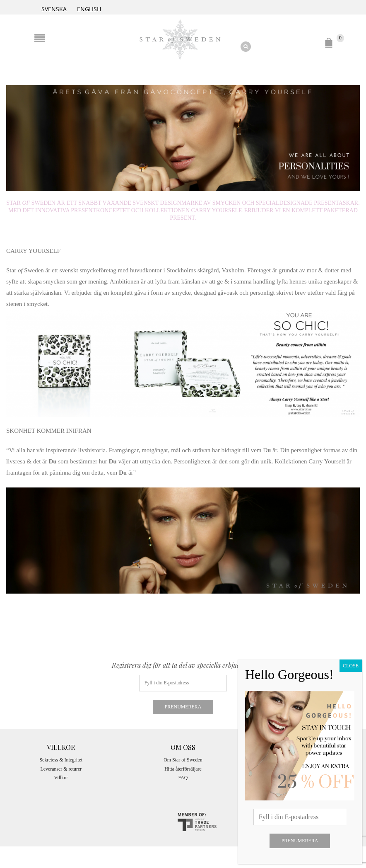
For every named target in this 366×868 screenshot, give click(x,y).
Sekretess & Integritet (61, 760)
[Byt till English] (89, 8)
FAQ (183, 778)
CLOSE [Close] (351, 666)
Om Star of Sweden (183, 760)
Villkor (61, 778)
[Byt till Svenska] (54, 8)
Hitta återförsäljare (183, 769)
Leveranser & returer (61, 769)
